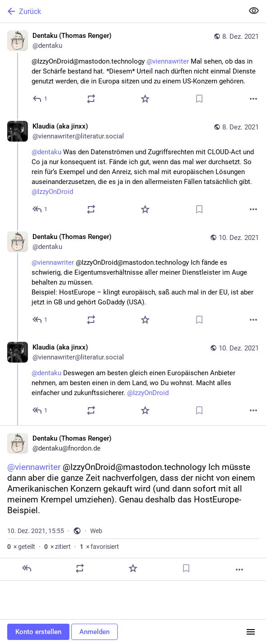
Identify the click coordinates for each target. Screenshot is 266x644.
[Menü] (251, 632)
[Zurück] (121, 11)
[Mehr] (253, 99)
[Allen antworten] (40, 209)
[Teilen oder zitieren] (91, 99)
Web (96, 531)
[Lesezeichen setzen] (199, 99)
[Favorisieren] (145, 99)
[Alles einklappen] (254, 11)
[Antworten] (40, 99)
